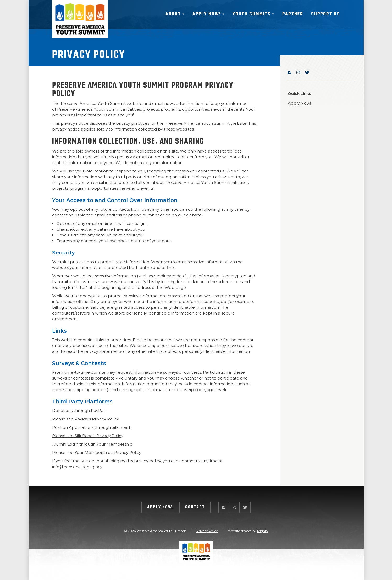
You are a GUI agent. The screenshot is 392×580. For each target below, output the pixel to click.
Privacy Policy (207, 531)
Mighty (263, 531)
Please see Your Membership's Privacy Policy (97, 452)
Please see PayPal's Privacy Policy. (86, 419)
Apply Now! (299, 103)
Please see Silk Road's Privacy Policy (88, 436)
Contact (195, 507)
